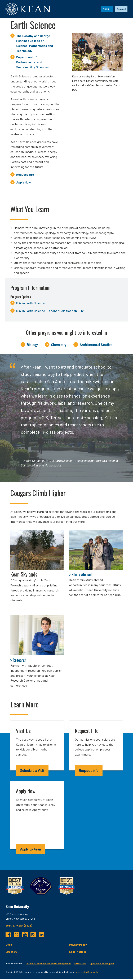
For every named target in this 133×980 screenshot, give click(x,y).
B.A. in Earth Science (31, 304)
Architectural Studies (96, 345)
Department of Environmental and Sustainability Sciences (32, 63)
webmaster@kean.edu (87, 973)
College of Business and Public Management (48, 964)
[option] (121, 9)
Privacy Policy (78, 945)
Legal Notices (78, 952)
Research (20, 661)
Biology (32, 345)
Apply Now (24, 183)
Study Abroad (82, 575)
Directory (11, 952)
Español (121, 9)
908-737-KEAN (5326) (19, 926)
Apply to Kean (31, 850)
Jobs (9, 945)
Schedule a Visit (32, 771)
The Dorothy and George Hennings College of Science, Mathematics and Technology (35, 44)
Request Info (25, 175)
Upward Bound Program (102, 964)
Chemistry (59, 345)
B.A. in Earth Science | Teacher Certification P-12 (50, 311)
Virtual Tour (80, 964)
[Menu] (107, 9)
